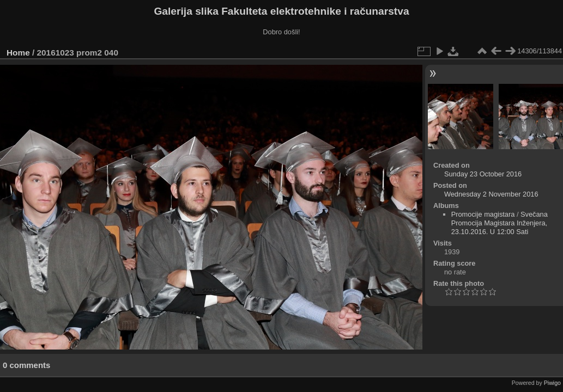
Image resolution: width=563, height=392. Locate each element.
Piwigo (552, 383)
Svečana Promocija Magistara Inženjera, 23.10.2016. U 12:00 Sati (500, 223)
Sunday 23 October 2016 (483, 174)
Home (18, 53)
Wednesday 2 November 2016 (491, 194)
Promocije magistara (483, 214)
